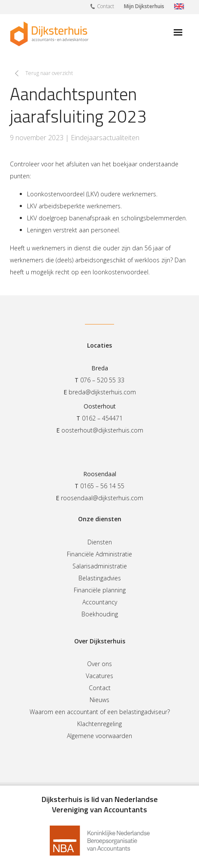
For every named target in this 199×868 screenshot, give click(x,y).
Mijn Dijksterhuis (144, 6)
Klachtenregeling (99, 724)
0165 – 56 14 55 (102, 486)
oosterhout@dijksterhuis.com (102, 430)
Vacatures (99, 676)
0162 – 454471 (102, 418)
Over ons (99, 664)
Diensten (100, 542)
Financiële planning (100, 590)
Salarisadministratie (100, 566)
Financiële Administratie (99, 554)
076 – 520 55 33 (102, 380)
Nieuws (99, 700)
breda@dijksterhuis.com (102, 392)
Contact (102, 6)
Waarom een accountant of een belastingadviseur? (100, 712)
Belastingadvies (100, 578)
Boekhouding (100, 614)
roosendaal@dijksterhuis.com (102, 498)
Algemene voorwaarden (99, 736)
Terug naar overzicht (49, 73)
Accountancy (100, 602)
